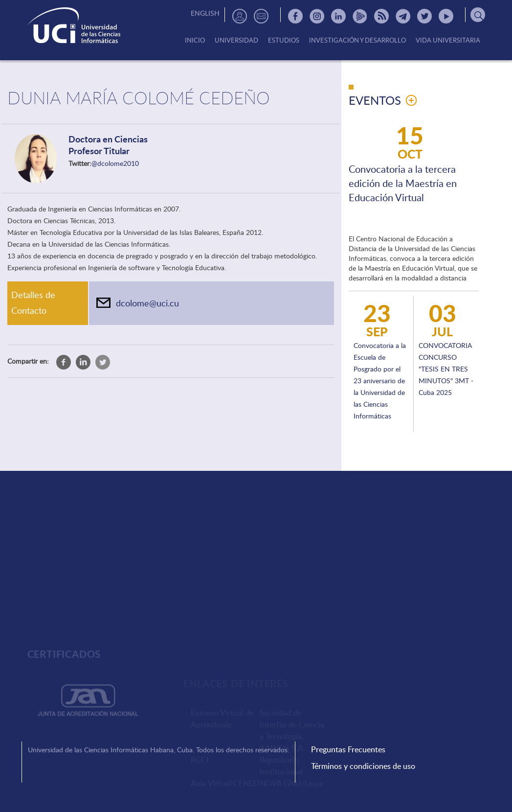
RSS (381, 16)
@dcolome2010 (115, 163)
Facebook (295, 16)
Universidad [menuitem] (236, 41)
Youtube (446, 16)
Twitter (424, 16)
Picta (360, 16)
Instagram (317, 16)
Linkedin (338, 16)
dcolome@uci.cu (147, 303)
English (205, 13)
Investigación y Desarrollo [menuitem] (357, 41)
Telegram (403, 16)
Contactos (261, 16)
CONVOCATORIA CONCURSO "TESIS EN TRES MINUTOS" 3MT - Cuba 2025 (446, 369)
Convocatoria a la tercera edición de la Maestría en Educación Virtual (403, 183)
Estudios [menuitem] (284, 41)
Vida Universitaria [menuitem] (448, 41)
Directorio (240, 16)
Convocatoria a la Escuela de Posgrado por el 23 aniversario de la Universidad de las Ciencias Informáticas (380, 381)
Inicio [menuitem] (195, 41)
